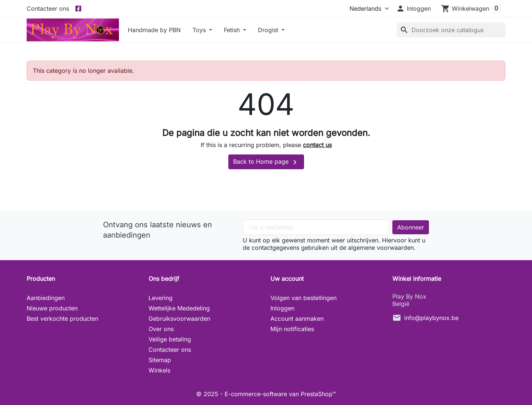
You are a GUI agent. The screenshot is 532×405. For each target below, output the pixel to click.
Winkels (159, 370)
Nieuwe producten (52, 308)
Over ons (161, 329)
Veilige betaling (170, 339)
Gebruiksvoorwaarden (179, 319)
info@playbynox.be (431, 318)
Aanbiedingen (46, 298)
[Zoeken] (451, 30)
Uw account (287, 279)
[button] (413, 8)
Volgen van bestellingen (303, 298)
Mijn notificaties (292, 329)
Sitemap (160, 360)
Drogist (269, 30)
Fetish (233, 30)
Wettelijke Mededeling (179, 308)
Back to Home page (266, 162)
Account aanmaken (297, 319)
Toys (200, 30)
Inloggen (282, 308)
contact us (317, 145)
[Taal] (368, 8)
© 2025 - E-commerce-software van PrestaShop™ (266, 394)
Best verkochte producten (62, 319)
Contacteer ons (48, 8)
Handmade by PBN (154, 30)
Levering (161, 298)
